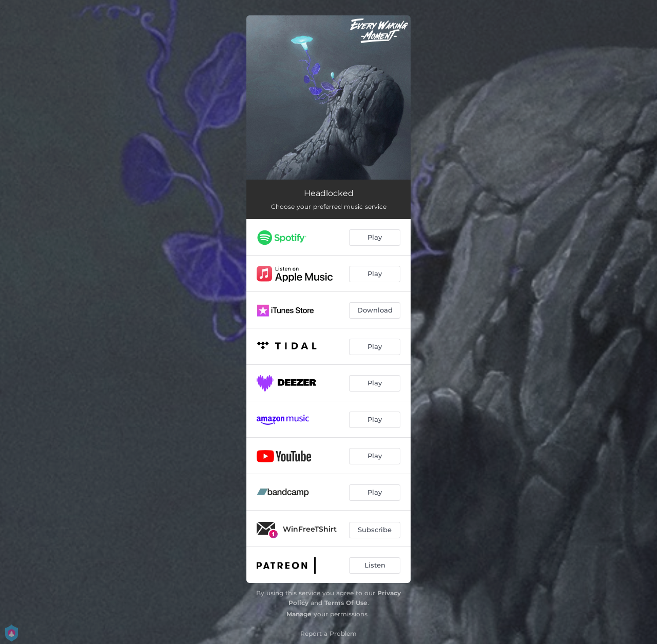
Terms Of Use (346, 603)
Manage (299, 614)
